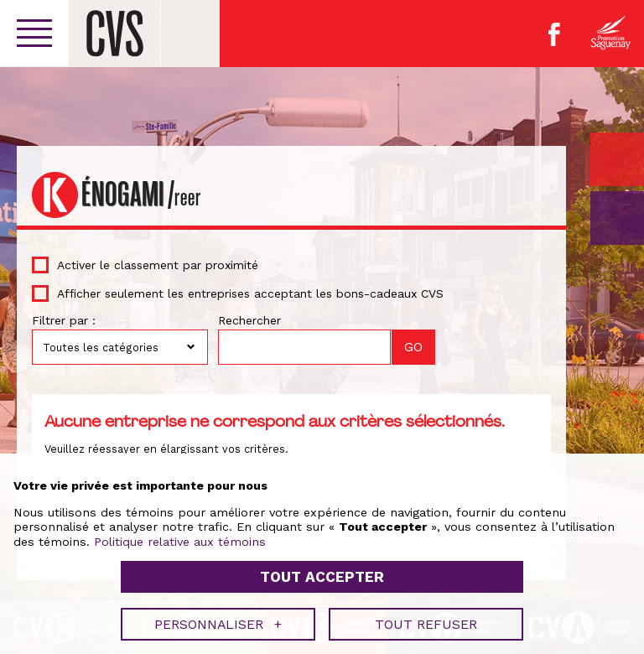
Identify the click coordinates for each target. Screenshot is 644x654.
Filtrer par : (64, 320)
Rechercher (249, 320)
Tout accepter (322, 574)
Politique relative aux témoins (180, 537)
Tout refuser (426, 620)
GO (617, 218)
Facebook (554, 34)
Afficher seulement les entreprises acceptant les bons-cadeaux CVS (250, 293)
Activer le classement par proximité (158, 265)
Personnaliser (218, 620)
